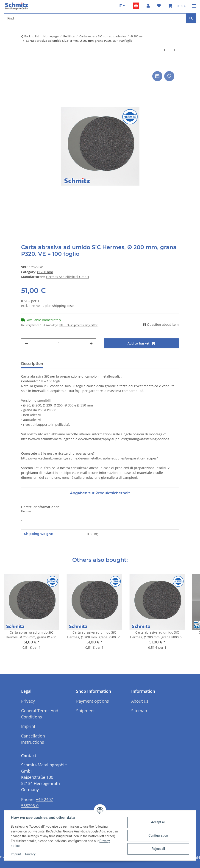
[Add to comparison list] (157, 76)
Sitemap (139, 711)
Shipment (85, 711)
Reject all (158, 849)
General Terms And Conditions (40, 714)
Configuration (158, 835)
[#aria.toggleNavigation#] (194, 4)
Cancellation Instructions (33, 739)
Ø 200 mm (45, 272)
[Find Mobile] (95, 18)
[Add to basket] (25, 65)
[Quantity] (59, 343)
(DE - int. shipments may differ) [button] (79, 325)
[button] (148, 6)
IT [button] (120, 6)
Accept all (158, 822)
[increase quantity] (91, 343)
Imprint (16, 854)
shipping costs (63, 306)
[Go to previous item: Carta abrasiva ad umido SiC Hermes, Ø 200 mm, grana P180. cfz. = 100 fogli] (165, 50)
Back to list (32, 36)
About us (140, 701)
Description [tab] (32, 364)
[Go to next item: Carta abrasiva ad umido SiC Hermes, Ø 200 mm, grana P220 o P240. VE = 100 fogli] (174, 50)
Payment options (93, 701)
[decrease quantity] (26, 343)
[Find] (191, 18)
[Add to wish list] (169, 76)
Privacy (31, 854)
